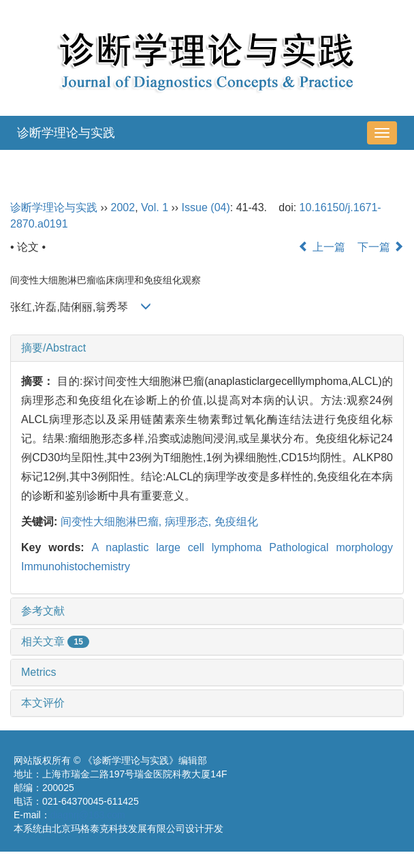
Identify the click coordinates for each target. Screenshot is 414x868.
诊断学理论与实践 (66, 133)
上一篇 (321, 247)
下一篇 (381, 247)
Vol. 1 (155, 207)
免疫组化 (236, 522)
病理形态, (190, 522)
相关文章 (55, 641)
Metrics (39, 672)
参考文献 (43, 611)
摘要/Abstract (53, 348)
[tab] (207, 348)
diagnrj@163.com (88, 815)
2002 (123, 207)
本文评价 (43, 703)
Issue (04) (206, 207)
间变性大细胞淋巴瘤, (113, 522)
